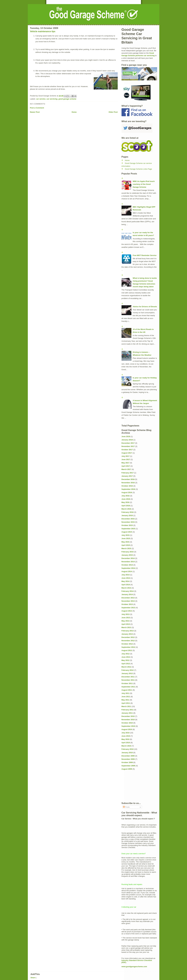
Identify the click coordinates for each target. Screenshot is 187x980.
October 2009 (127, 762)
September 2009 (128, 766)
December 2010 (128, 716)
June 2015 (126, 538)
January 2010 (127, 753)
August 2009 (127, 769)
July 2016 (126, 496)
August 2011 (127, 690)
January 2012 (127, 673)
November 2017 (128, 446)
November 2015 (128, 522)
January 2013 (127, 634)
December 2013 (128, 598)
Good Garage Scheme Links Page (138, 169)
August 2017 (127, 453)
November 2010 (128, 720)
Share (33, 978)
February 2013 (128, 631)
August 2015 (127, 532)
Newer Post (35, 112)
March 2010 (126, 746)
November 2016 (128, 483)
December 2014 (128, 558)
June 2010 (126, 736)
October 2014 (127, 565)
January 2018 (127, 440)
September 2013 (128, 608)
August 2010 (127, 729)
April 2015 (126, 545)
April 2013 (126, 624)
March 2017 (126, 469)
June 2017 (126, 459)
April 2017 (126, 466)
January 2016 (127, 515)
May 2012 (125, 660)
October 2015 (127, 525)
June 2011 (126, 697)
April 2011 (126, 703)
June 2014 (126, 578)
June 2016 (126, 499)
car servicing (52, 99)
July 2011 (126, 693)
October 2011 (127, 683)
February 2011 (128, 710)
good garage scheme (67, 99)
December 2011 (128, 677)
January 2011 (127, 713)
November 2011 (128, 680)
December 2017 (128, 443)
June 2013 (126, 618)
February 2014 (128, 591)
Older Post (113, 112)
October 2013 (127, 604)
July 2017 (126, 456)
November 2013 (128, 601)
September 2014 (128, 568)
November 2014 (128, 562)
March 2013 (126, 627)
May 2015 (125, 542)
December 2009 (128, 756)
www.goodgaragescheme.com (134, 967)
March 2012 (126, 667)
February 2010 (128, 749)
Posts (126, 807)
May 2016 (125, 502)
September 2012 (128, 647)
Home (74, 112)
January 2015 (127, 555)
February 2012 (128, 670)
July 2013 (126, 614)
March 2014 (126, 588)
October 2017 (127, 450)
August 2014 (127, 571)
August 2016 (127, 492)
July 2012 (126, 654)
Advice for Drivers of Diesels (145, 307)
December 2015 (128, 519)
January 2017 (127, 476)
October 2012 (127, 644)
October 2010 (127, 723)
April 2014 (126, 585)
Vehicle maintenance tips (43, 31)
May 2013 (125, 621)
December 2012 (128, 637)
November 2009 (128, 759)
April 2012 (126, 664)
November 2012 (128, 641)
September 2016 (128, 489)
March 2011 (126, 706)
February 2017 (128, 473)
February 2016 (128, 512)
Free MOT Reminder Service (145, 255)
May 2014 (125, 581)
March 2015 (126, 548)
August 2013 (127, 611)
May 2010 (125, 739)
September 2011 (128, 687)
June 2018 (126, 436)
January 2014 (127, 594)
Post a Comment (37, 108)
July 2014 (126, 575)
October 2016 (127, 486)
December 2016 (128, 479)
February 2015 (128, 552)
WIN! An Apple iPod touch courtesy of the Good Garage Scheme (144, 184)
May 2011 (125, 700)
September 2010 (128, 726)
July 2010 (126, 733)
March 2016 (126, 509)
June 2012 (126, 657)
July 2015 (126, 535)
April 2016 (126, 506)
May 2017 (125, 463)
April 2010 (126, 743)
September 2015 (128, 529)
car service (41, 99)
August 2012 (127, 650)
